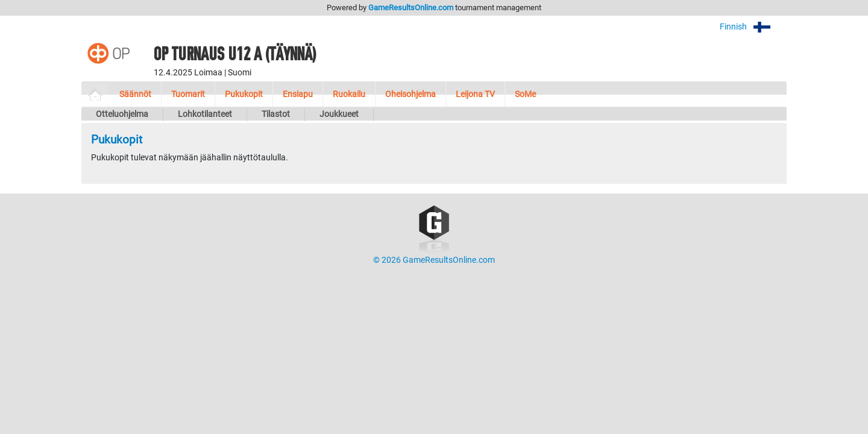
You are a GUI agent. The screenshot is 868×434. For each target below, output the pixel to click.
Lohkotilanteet (205, 114)
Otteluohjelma (122, 114)
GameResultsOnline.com (411, 8)
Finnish (753, 27)
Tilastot (276, 114)
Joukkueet (339, 114)
